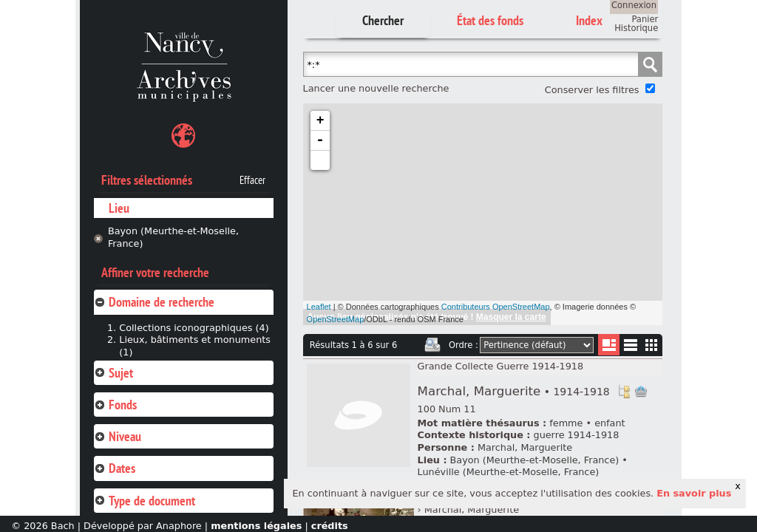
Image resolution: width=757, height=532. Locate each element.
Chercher (383, 20)
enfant (610, 423)
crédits (330, 526)
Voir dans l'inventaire (624, 392)
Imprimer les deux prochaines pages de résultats (432, 345)
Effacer (252, 180)
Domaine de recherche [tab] (154, 302)
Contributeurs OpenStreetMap (496, 307)
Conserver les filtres (592, 90)
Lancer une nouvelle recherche (376, 88)
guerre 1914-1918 (577, 435)
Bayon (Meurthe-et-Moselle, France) (173, 237)
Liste (609, 345)
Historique (636, 28)
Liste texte (630, 348)
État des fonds (490, 20)
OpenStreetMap (336, 319)
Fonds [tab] (115, 405)
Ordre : (464, 345)
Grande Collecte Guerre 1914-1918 (501, 366)
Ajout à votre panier (641, 392)
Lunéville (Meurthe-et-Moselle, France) (509, 472)
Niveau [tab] (118, 436)
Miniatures (652, 345)
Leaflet (319, 307)
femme (566, 423)
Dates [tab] (115, 468)
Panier (645, 19)
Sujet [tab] (113, 373)
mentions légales (256, 526)
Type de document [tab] (145, 501)
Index (589, 20)
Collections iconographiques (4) (194, 328)
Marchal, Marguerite (514, 391)
